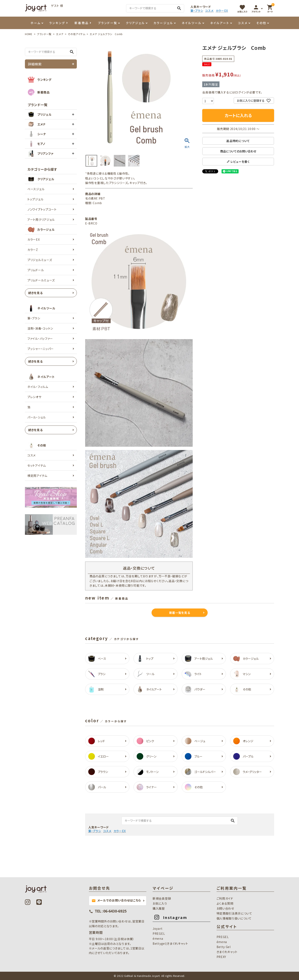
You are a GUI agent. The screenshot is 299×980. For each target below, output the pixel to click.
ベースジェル (36, 189)
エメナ (60, 34)
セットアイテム (37, 465)
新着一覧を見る (180, 613)
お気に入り (160, 903)
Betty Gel (224, 947)
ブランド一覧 (108, 23)
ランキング (57, 23)
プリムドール (36, 270)
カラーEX (222, 11)
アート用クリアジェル (41, 220)
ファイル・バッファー (40, 339)
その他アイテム (77, 34)
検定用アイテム (37, 476)
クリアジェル (135, 23)
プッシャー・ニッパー (41, 349)
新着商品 (82, 23)
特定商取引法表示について (234, 913)
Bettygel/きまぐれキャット (170, 943)
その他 (261, 23)
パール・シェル (37, 417)
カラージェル (163, 23)
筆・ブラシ (197, 11)
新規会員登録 (162, 898)
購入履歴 (159, 908)
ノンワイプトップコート (42, 209)
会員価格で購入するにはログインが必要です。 (232, 92)
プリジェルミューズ (40, 260)
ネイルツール (192, 23)
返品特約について (238, 141)
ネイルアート (220, 23)
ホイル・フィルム (38, 387)
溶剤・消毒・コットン (40, 328)
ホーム (36, 23)
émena (158, 938)
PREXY (221, 957)
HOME (29, 34)
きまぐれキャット (227, 952)
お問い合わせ (225, 908)
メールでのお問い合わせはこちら (116, 900)
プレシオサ (34, 397)
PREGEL (159, 933)
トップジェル (35, 199)
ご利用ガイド (225, 898)
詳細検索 (35, 64)
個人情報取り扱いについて (234, 918)
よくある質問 (225, 903)
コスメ (209, 11)
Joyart (157, 928)
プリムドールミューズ (41, 280)
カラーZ (33, 250)
